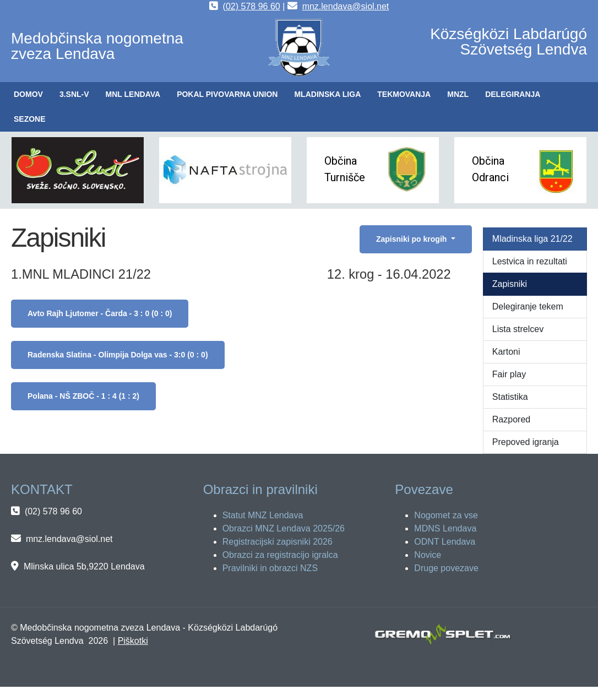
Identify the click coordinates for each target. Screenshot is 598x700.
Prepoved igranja (526, 442)
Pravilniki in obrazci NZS (270, 568)
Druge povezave (446, 568)
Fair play (509, 374)
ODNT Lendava (445, 542)
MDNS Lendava (445, 528)
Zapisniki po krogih (412, 239)
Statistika (510, 397)
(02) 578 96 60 (252, 6)
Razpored (511, 419)
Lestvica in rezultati (530, 261)
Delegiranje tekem (528, 306)
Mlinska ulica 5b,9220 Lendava (84, 566)
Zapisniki (510, 284)
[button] (74, 94)
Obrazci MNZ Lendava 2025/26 (284, 528)
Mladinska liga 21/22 (532, 239)
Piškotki (133, 641)
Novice (428, 555)
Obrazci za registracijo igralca (280, 555)
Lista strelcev (518, 329)
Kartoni (506, 352)
